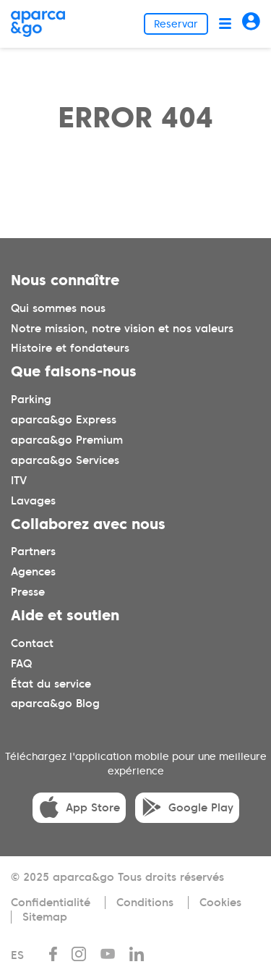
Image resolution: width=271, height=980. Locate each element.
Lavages (33, 501)
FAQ (21, 664)
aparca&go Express (64, 420)
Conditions (145, 903)
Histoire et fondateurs (70, 348)
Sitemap (45, 917)
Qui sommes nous (58, 308)
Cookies (220, 903)
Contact (32, 643)
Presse (28, 592)
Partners (33, 552)
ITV (19, 481)
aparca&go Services (65, 460)
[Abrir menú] (225, 24)
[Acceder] (251, 24)
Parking (31, 400)
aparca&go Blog (55, 704)
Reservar (176, 24)
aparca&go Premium (67, 440)
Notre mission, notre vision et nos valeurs (122, 329)
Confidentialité (51, 903)
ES (17, 955)
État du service (51, 684)
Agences (33, 572)
